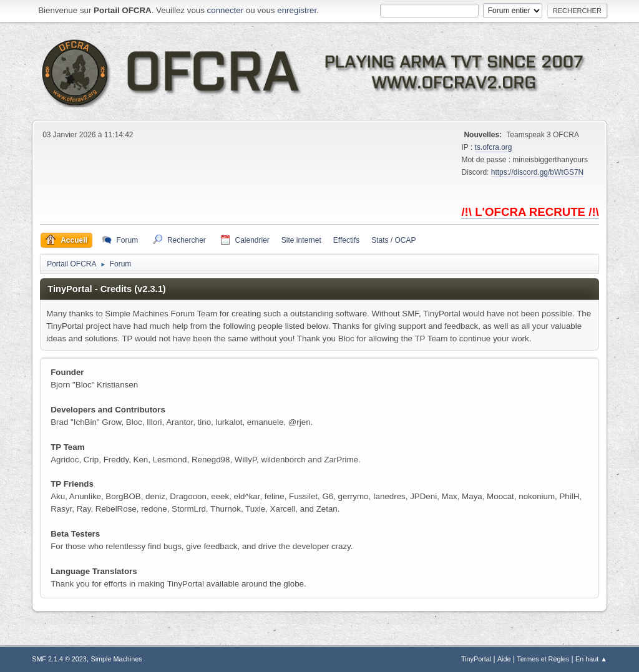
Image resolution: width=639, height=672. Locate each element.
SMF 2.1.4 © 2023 (59, 659)
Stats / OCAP (393, 240)
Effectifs (346, 240)
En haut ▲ (591, 659)
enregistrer (297, 10)
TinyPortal (476, 659)
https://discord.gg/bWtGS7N (538, 172)
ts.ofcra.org (494, 147)
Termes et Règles (543, 659)
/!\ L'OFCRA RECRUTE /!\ (530, 212)
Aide (504, 659)
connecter (226, 10)
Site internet (301, 240)
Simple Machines (117, 659)
